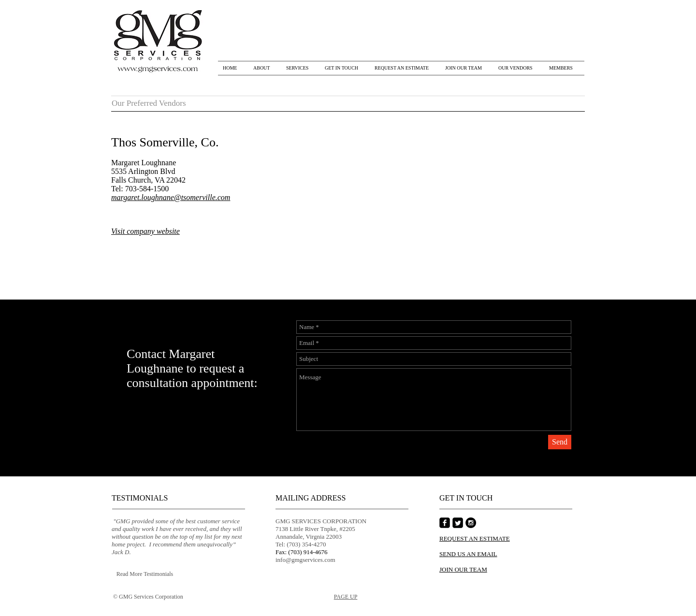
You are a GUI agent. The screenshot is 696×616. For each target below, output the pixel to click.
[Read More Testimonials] (145, 574)
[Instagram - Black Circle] (471, 523)
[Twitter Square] (458, 523)
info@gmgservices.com (305, 560)
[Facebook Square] (445, 523)
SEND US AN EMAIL (468, 554)
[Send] (560, 442)
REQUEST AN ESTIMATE (475, 538)
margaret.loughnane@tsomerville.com (171, 197)
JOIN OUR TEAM (463, 569)
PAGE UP (346, 597)
